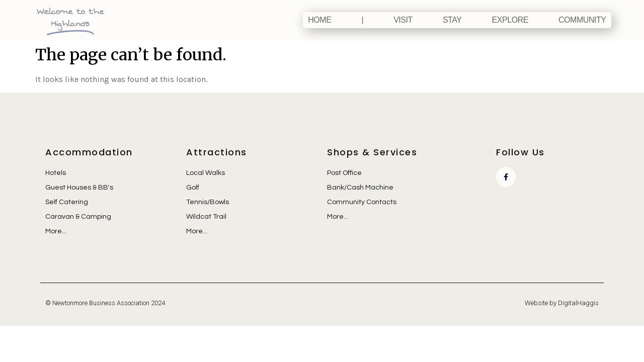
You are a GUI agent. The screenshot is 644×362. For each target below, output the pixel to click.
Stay (452, 20)
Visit (403, 20)
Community (582, 20)
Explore (510, 20)
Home (319, 20)
